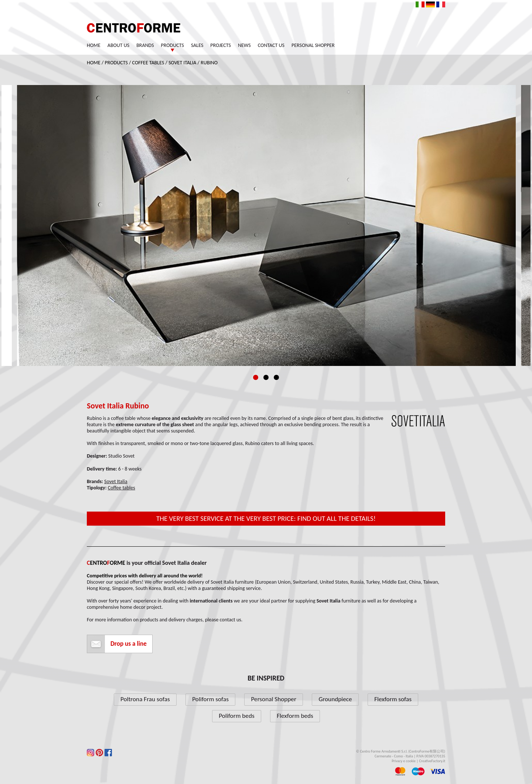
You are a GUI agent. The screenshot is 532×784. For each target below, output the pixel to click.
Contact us (271, 45)
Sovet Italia (182, 63)
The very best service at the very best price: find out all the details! (266, 518)
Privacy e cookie (404, 761)
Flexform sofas (393, 699)
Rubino (209, 63)
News (244, 45)
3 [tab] (276, 377)
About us (118, 45)
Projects (221, 45)
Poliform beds (236, 716)
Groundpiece (335, 699)
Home (94, 45)
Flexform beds (295, 716)
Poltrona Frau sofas (145, 699)
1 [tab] (256, 377)
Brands (145, 45)
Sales (197, 45)
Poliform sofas (210, 699)
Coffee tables (148, 63)
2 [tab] (266, 377)
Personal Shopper (313, 45)
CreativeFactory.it (432, 761)
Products (173, 45)
